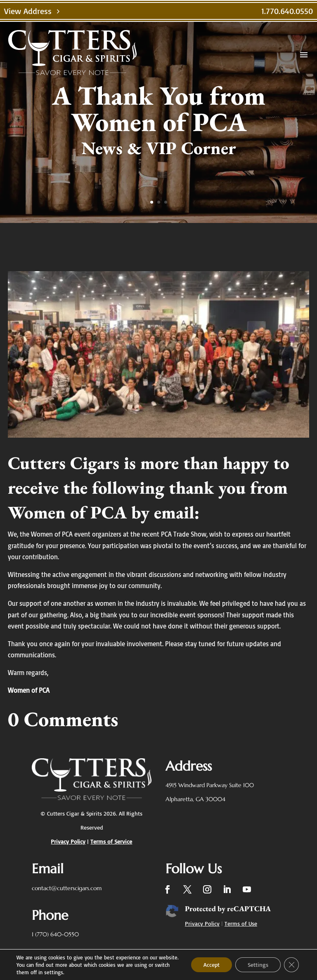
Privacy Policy (202, 923)
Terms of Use (241, 923)
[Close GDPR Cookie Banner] (291, 965)
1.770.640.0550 (287, 11)
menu (304, 55)
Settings (258, 965)
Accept (212, 965)
